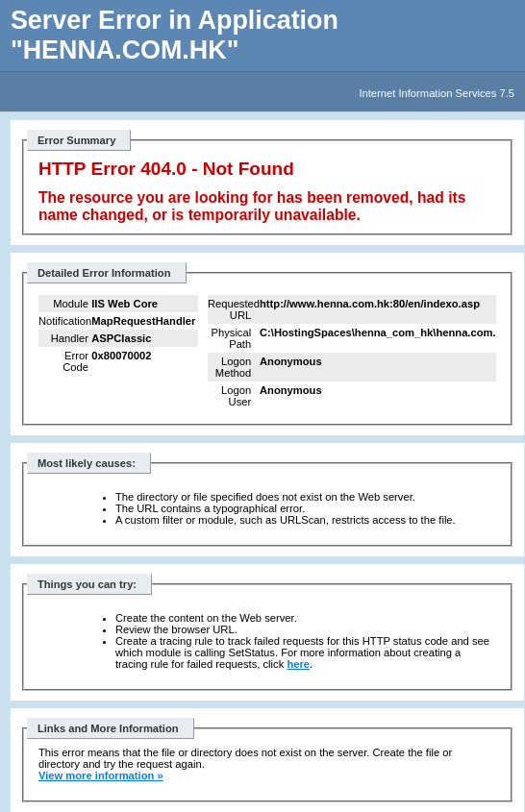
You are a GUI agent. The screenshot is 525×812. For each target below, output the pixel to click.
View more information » (101, 775)
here (298, 664)
